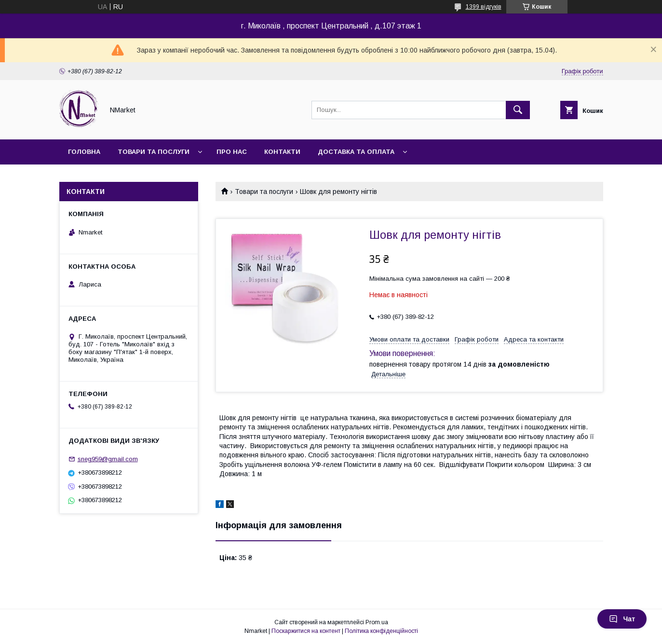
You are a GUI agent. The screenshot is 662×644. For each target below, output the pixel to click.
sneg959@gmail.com (108, 459)
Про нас (232, 152)
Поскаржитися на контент (306, 631)
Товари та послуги (154, 152)
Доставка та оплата (356, 152)
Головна (84, 152)
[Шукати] (518, 110)
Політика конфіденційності (381, 631)
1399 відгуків (484, 7)
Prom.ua (377, 622)
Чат (622, 619)
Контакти (282, 152)
